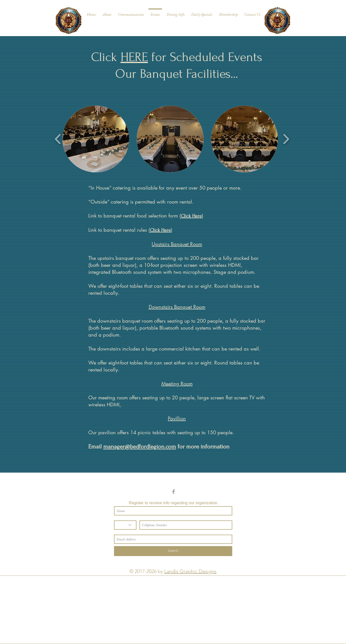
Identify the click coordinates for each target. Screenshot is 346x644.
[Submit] (173, 551)
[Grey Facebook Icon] (173, 492)
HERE (134, 57)
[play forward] (286, 139)
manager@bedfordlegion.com (140, 447)
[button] (96, 139)
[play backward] (58, 139)
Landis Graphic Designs (190, 571)
